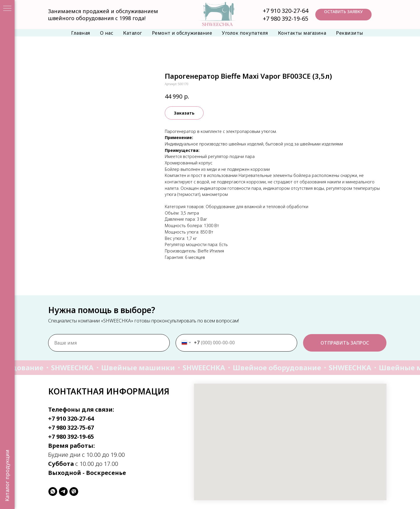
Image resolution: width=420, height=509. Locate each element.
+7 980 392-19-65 (286, 19)
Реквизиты (350, 33)
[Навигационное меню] (7, 9)
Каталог (133, 33)
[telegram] (63, 492)
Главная (81, 33)
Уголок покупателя (245, 33)
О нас (107, 33)
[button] (343, 15)
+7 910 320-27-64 (286, 11)
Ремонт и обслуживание (182, 33)
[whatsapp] (53, 492)
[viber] (74, 492)
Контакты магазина (302, 33)
